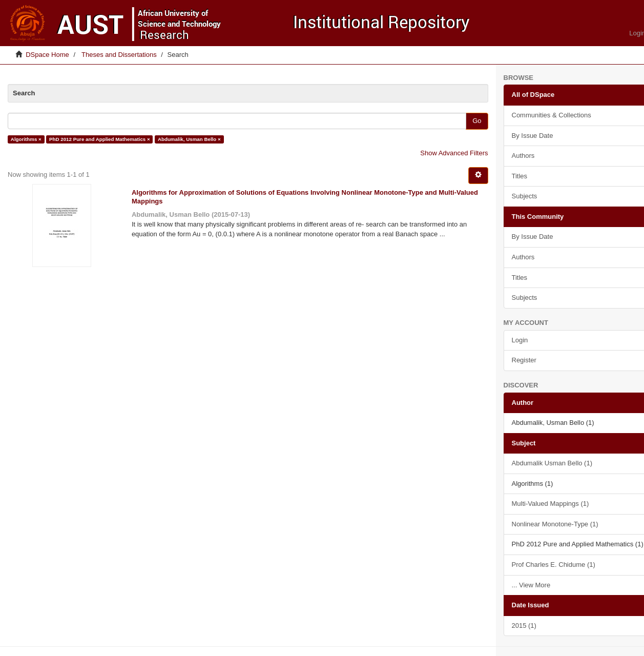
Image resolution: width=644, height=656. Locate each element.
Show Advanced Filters (454, 153)
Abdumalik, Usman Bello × (189, 139)
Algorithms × (26, 139)
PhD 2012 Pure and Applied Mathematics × (100, 139)
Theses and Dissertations (119, 55)
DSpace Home (47, 55)
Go (477, 121)
